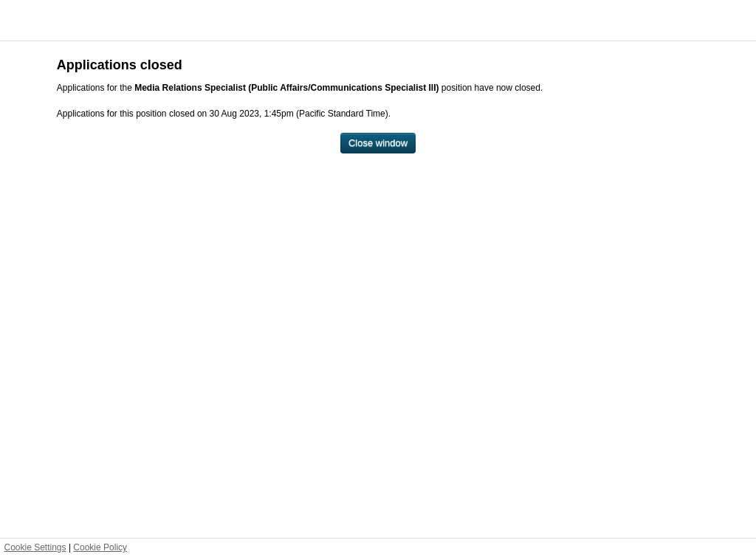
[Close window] (378, 143)
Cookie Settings (35, 547)
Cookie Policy (100, 547)
